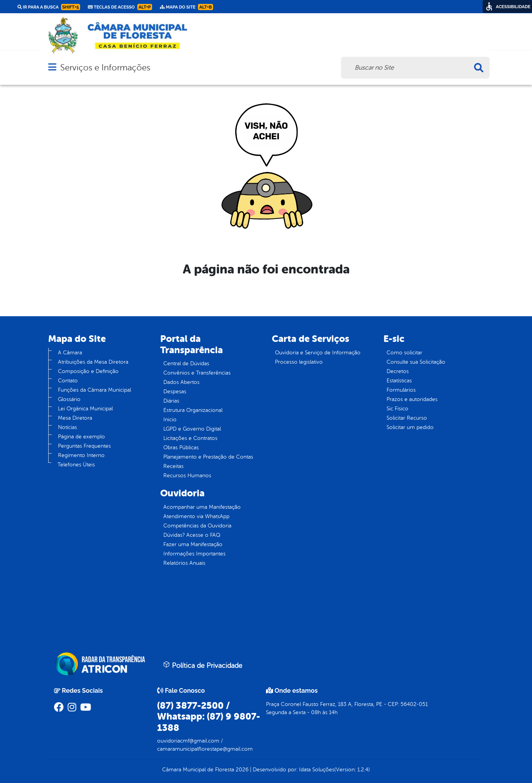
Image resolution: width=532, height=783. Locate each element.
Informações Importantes (194, 554)
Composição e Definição (88, 371)
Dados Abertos (181, 382)
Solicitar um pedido (410, 427)
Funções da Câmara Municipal (94, 390)
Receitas (173, 466)
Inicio (170, 420)
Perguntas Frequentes (84, 446)
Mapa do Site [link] (186, 7)
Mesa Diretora (75, 418)
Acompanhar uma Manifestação (202, 507)
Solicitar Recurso (407, 418)
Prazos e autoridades (412, 399)
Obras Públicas (181, 448)
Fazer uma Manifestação (193, 544)
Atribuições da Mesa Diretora (93, 362)
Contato (68, 381)
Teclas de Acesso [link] (120, 7)
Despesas (175, 391)
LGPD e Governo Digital (192, 429)
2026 (241, 770)
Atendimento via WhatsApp (196, 516)
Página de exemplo (81, 437)
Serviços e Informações (105, 67)
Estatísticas (399, 381)
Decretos (398, 371)
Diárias (171, 401)
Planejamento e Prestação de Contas (208, 457)
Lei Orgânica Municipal (85, 409)
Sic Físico (397, 409)
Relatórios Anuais (184, 563)
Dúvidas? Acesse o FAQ (192, 535)
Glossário (69, 399)
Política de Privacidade (203, 665)
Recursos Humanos (187, 476)
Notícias (67, 427)
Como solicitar (404, 353)
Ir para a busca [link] (49, 7)
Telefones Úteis (76, 465)
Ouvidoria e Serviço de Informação (318, 353)
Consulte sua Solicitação (416, 362)
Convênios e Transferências (197, 373)
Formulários (401, 390)
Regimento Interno (81, 455)
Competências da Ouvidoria (197, 526)
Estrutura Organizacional (193, 410)
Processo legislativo (299, 362)
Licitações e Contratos (190, 438)
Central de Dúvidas (186, 363)
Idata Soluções (317, 770)
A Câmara (70, 353)
